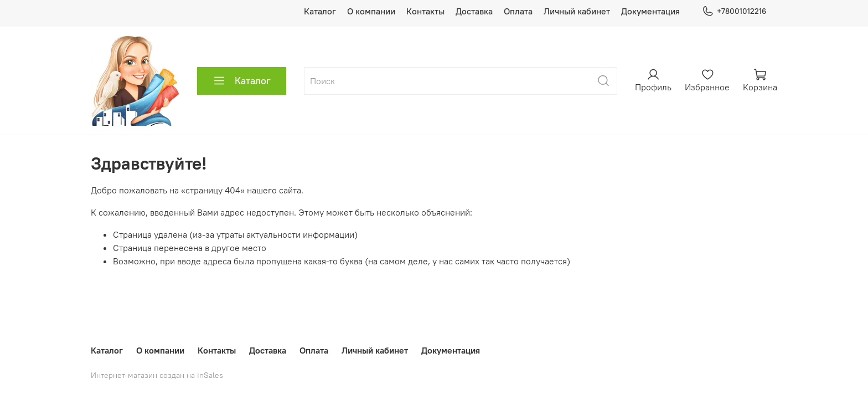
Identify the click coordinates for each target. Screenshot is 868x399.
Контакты (425, 11)
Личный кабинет (577, 11)
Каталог (320, 11)
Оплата (518, 11)
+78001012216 (734, 11)
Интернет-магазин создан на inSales (157, 375)
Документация (650, 11)
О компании (371, 11)
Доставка (474, 11)
